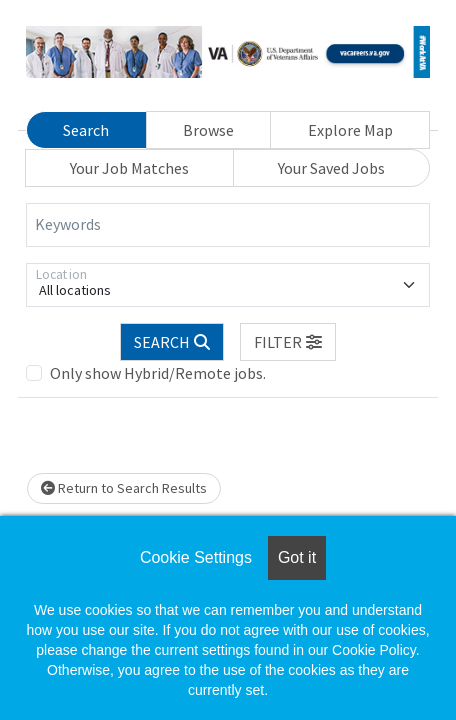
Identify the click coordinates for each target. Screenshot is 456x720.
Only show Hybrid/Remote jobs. (158, 373)
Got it (297, 557)
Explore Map (350, 130)
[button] (288, 342)
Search (86, 130)
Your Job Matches (129, 168)
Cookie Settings (196, 557)
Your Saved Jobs (331, 168)
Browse (208, 130)
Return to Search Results (124, 488)
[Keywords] (228, 225)
